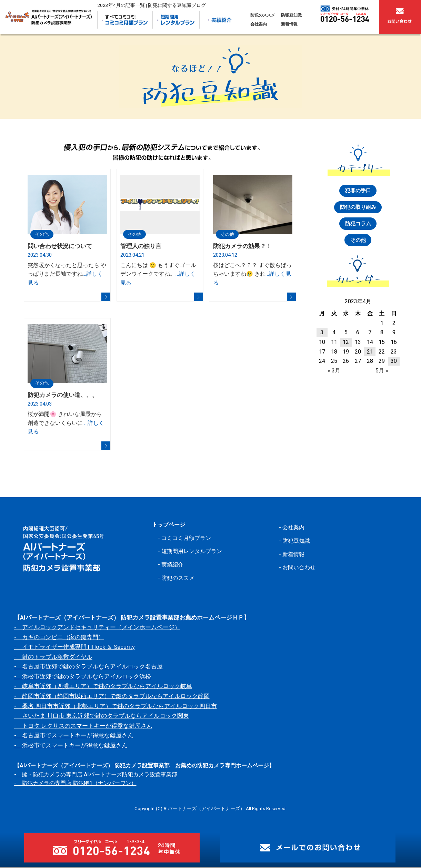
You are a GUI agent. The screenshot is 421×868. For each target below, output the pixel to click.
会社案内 (259, 24)
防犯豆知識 (291, 15)
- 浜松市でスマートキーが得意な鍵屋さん (71, 746)
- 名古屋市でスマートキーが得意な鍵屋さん (74, 736)
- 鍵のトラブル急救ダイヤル (53, 658)
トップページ (170, 525)
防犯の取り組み (358, 208)
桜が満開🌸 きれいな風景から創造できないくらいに (66, 424)
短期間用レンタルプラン (194, 552)
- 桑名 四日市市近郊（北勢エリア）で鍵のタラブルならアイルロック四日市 (116, 707)
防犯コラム (358, 226)
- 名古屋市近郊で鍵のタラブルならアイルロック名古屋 (88, 668)
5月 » (382, 374)
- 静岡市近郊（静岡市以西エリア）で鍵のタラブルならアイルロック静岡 (112, 697)
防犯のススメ (263, 15)
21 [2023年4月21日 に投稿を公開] (370, 354)
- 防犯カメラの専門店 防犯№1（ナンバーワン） (75, 784)
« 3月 (334, 374)
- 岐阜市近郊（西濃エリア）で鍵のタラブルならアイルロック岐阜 (103, 687)
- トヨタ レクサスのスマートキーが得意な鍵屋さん (83, 727)
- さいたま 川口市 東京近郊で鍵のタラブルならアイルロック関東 (102, 717)
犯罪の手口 (358, 191)
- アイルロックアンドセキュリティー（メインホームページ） (97, 628)
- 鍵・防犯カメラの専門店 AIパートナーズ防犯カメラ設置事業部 (96, 775)
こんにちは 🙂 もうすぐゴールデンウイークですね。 (158, 274)
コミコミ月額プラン (188, 539)
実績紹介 (173, 565)
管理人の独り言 (141, 246)
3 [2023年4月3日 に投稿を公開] (322, 335)
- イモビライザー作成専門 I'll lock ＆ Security (74, 648)
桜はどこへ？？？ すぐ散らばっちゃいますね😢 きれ (252, 274)
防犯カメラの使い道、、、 (63, 396)
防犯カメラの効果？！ (242, 246)
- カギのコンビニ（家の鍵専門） (59, 638)
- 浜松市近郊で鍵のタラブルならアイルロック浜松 (83, 677)
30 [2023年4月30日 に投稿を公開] (394, 364)
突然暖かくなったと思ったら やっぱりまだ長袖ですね (67, 274)
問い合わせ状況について (60, 246)
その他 (43, 234)
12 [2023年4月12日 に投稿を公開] (346, 345)
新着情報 (289, 24)
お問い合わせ (300, 568)
